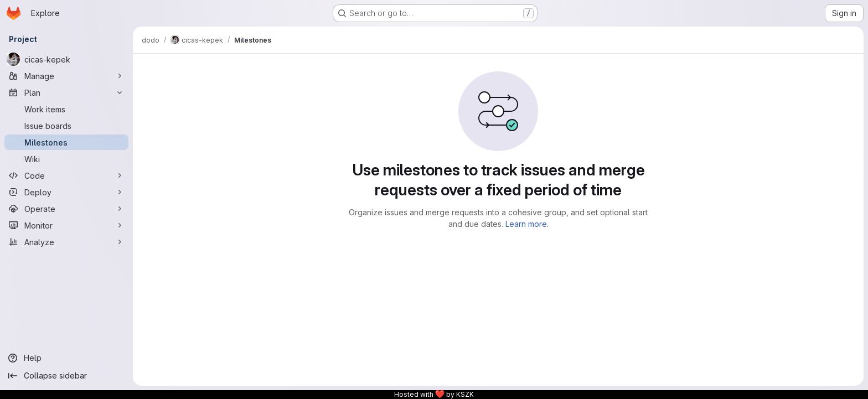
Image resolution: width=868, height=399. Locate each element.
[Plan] (66, 92)
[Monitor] (66, 225)
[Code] (66, 175)
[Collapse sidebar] (66, 376)
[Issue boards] (66, 126)
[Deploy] (66, 192)
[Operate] (66, 209)
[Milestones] (66, 142)
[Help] (66, 358)
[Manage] (66, 76)
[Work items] (66, 109)
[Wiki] (66, 159)
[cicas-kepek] (66, 59)
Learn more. (527, 224)
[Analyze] (66, 242)
